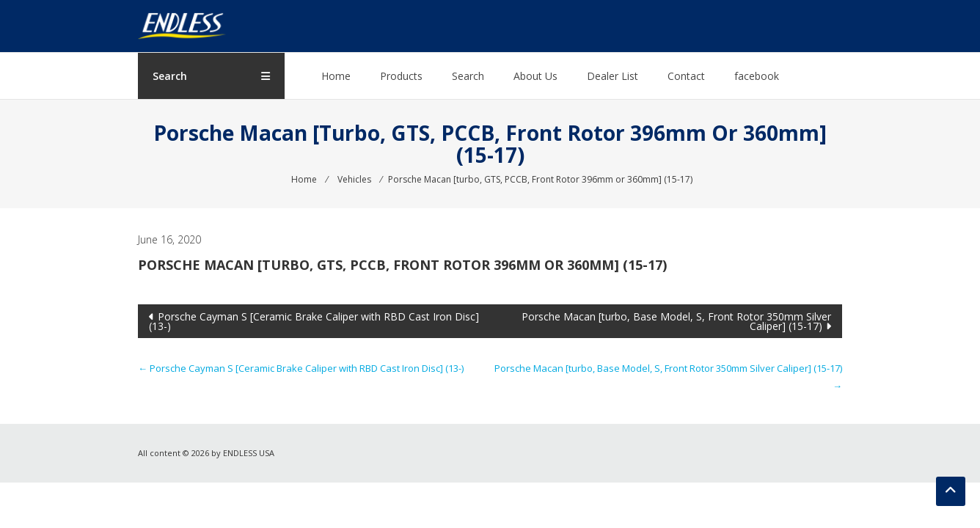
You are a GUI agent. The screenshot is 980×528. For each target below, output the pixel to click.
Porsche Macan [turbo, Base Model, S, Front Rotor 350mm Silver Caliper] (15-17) (676, 321)
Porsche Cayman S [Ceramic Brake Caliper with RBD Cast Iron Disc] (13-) (314, 321)
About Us (535, 76)
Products (401, 76)
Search (468, 76)
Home (336, 76)
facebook (757, 76)
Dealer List (612, 76)
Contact (686, 76)
